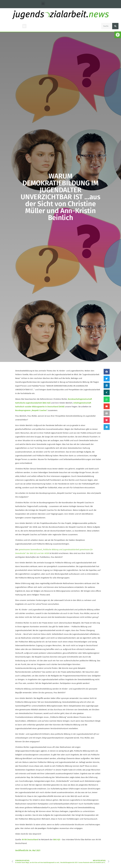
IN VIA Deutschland (30, 840)
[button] (43, 3)
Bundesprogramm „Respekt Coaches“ (31, 410)
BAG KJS (57, 840)
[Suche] (115, 26)
